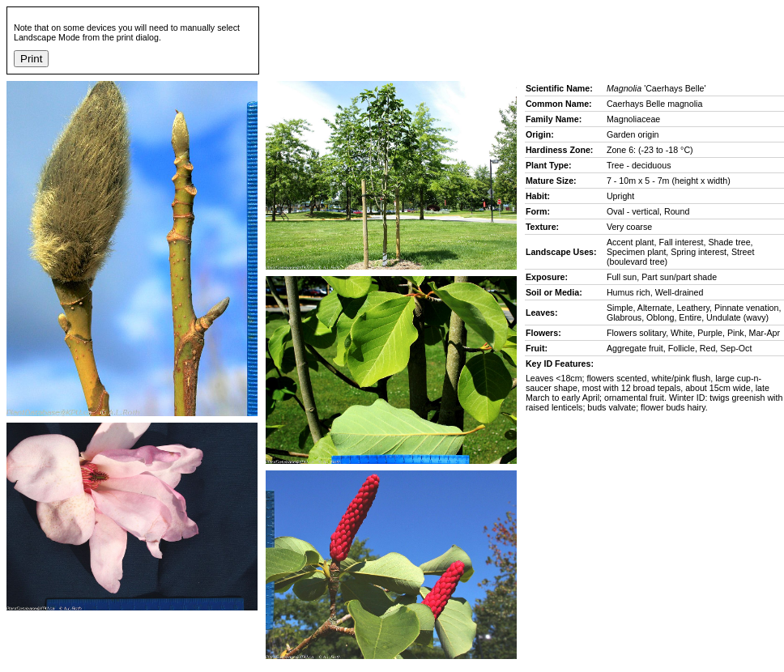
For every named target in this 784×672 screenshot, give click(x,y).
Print (31, 59)
